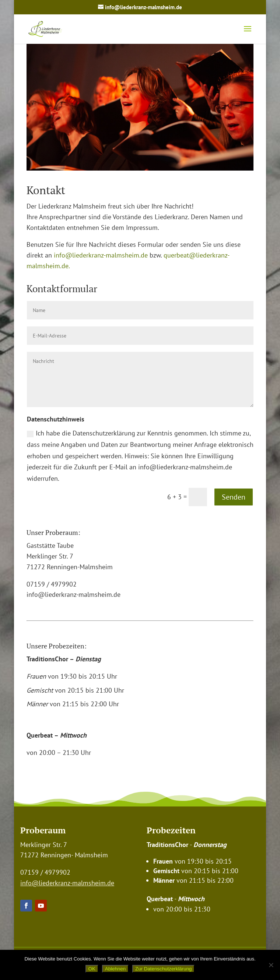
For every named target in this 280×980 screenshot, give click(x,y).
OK (92, 969)
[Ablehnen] (271, 965)
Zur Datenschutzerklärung (163, 969)
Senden (234, 497)
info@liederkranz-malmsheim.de (102, 255)
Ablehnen (115, 969)
